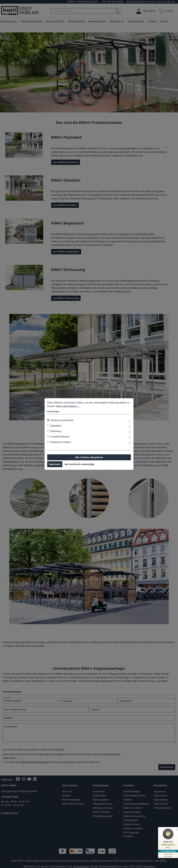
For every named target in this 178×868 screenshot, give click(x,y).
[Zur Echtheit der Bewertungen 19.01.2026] (168, 855)
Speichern (55, 464)
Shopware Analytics (61, 442)
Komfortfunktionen (60, 437)
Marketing (56, 431)
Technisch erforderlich (62, 420)
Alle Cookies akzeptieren (89, 457)
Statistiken (56, 426)
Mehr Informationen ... (68, 406)
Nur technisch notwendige (80, 464)
